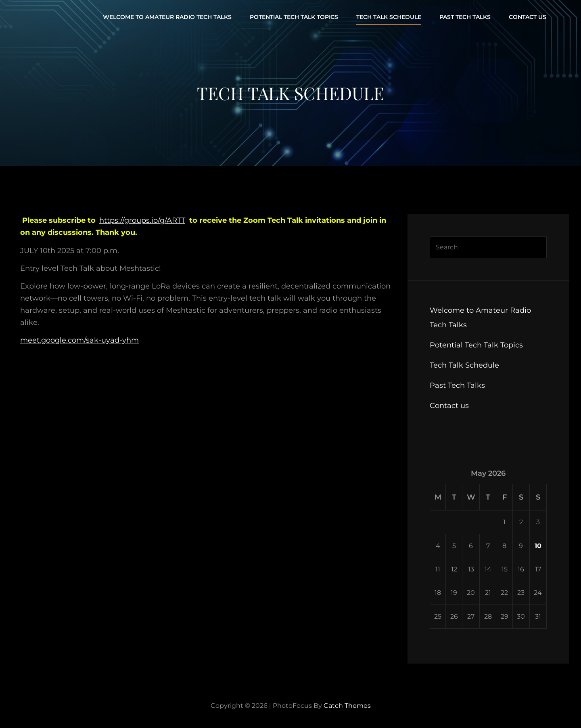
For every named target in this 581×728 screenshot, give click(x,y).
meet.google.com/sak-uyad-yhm (79, 340)
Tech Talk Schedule (389, 17)
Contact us (528, 17)
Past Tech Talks (465, 17)
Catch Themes (347, 706)
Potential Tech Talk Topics (294, 17)
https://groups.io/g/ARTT (142, 220)
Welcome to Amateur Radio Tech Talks (167, 17)
